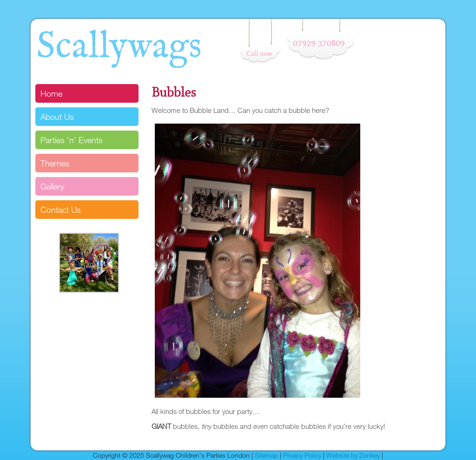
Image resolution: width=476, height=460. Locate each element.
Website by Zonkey (353, 455)
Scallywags (119, 47)
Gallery (52, 186)
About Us (57, 117)
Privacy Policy (302, 455)
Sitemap (266, 455)
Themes (55, 163)
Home (51, 93)
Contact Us (61, 210)
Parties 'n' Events (72, 140)
